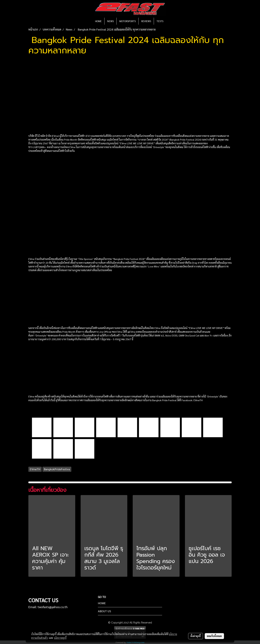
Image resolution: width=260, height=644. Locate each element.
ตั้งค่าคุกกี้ (196, 636)
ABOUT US (104, 611)
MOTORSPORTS (128, 21)
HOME (98, 21)
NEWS (110, 21)
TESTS (160, 21)
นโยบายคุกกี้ (60, 638)
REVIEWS (146, 21)
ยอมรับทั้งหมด (214, 636)
